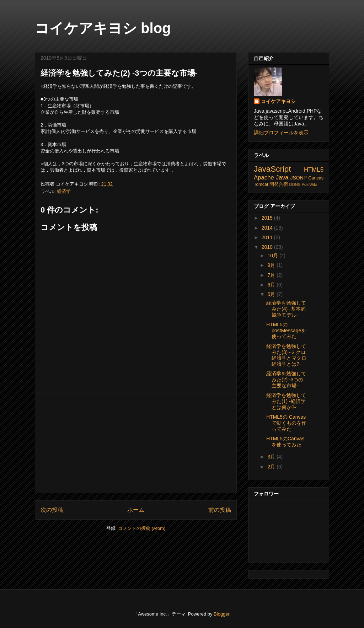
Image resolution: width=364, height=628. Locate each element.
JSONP (298, 178)
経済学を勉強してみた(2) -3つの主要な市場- (119, 73)
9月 (272, 265)
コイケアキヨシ (278, 101)
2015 (268, 218)
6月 (272, 285)
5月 (272, 294)
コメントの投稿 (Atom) (142, 528)
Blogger (221, 614)
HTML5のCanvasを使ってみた (285, 442)
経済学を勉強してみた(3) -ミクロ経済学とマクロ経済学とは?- (286, 355)
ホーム (136, 510)
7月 (272, 275)
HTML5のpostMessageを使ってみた (286, 331)
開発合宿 (279, 184)
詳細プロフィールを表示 (281, 133)
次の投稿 (52, 510)
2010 (268, 247)
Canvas (316, 178)
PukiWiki (309, 184)
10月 (273, 256)
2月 (272, 467)
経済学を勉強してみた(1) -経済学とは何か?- (286, 401)
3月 (272, 457)
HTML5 (314, 170)
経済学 (64, 191)
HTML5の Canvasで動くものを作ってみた (286, 423)
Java (282, 178)
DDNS (295, 184)
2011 (268, 237)
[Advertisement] (136, 443)
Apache (264, 178)
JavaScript (272, 169)
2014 (268, 228)
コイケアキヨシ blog (103, 28)
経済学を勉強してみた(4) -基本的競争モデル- (286, 309)
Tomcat (261, 184)
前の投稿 (220, 510)
